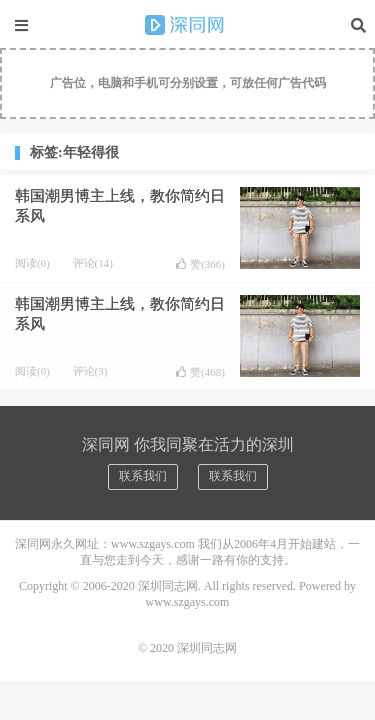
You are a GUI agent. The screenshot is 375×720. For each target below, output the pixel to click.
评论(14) (93, 263)
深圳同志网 (188, 25)
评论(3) (90, 371)
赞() (200, 264)
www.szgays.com (188, 602)
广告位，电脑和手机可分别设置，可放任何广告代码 (188, 83)
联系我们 (143, 476)
